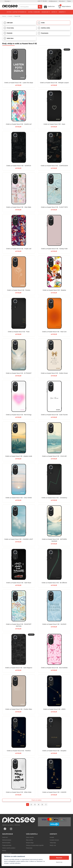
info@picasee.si (53, 1)
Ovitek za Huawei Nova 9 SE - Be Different (54, 583)
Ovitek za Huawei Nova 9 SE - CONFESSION (54, 166)
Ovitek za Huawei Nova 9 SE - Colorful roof (19, 124)
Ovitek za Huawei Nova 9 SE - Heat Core (54, 332)
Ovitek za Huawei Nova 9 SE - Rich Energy (19, 415)
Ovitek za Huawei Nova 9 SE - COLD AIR (54, 456)
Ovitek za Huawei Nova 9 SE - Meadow (54, 290)
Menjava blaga (30, 843)
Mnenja (4, 851)
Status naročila (30, 837)
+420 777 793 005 (42, 1)
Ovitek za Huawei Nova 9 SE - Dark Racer (19, 583)
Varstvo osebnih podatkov (9, 848)
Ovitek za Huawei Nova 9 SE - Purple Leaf (19, 249)
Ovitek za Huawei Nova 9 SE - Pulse (19, 332)
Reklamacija (29, 848)
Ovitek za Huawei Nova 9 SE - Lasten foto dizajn (19, 83)
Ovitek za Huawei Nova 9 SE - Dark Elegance (19, 668)
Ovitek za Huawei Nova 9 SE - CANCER (54, 792)
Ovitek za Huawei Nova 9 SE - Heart (54, 124)
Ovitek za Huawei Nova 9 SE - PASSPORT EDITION (19, 625)
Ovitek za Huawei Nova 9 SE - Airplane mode (19, 456)
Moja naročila (29, 840)
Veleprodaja (53, 843)
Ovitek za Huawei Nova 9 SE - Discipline (54, 751)
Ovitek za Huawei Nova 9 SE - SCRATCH (19, 166)
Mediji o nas (53, 845)
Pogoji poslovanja (7, 845)
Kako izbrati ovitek (7, 853)
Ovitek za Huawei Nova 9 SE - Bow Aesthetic (54, 668)
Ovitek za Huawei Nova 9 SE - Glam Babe (19, 207)
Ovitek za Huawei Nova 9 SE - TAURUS (19, 751)
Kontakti (52, 837)
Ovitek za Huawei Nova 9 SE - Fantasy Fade (54, 249)
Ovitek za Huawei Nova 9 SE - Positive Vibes (19, 709)
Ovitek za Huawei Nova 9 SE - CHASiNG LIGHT (19, 539)
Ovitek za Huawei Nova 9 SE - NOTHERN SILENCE (54, 540)
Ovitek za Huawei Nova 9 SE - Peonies (19, 290)
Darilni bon (5, 837)
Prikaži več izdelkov (37, 800)
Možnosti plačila (6, 843)
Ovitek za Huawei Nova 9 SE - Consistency (54, 498)
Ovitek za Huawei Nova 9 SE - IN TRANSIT (19, 373)
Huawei (10, 16)
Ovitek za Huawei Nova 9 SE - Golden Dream (54, 373)
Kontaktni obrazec (54, 840)
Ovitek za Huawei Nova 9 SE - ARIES (54, 709)
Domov (4, 16)
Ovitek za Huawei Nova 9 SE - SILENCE (54, 624)
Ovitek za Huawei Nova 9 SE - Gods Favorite (54, 415)
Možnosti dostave (7, 840)
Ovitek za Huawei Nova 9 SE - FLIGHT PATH (54, 207)
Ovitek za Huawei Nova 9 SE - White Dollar (19, 792)
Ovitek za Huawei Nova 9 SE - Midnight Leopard (54, 83)
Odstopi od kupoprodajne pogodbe (35, 845)
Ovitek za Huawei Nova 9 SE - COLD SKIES (19, 498)
